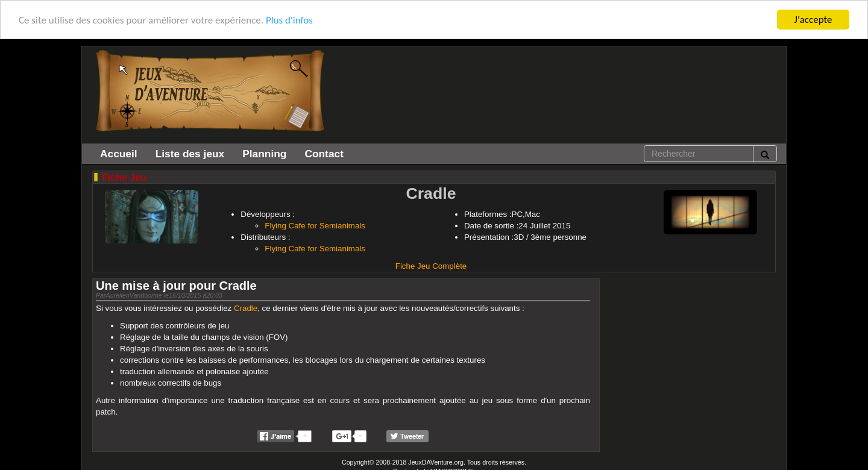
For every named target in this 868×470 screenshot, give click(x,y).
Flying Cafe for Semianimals (315, 226)
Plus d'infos (289, 20)
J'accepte (813, 20)
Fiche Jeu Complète (431, 266)
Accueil (119, 154)
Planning (264, 154)
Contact (324, 154)
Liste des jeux (190, 154)
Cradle (246, 308)
